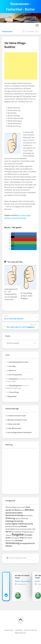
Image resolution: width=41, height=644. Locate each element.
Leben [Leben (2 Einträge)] (30, 529)
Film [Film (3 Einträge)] (15, 521)
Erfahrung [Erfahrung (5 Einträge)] (10, 518)
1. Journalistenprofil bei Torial (18, 362)
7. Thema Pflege (13, 392)
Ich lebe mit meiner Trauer (17, 416)
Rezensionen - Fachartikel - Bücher (21, 7)
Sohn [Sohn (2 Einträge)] (26, 538)
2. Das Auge (12, 366)
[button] (13, 234)
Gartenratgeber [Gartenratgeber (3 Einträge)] (12, 524)
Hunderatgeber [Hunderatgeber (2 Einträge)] (10, 529)
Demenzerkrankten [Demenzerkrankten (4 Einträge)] (14, 513)
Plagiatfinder (12, 396)
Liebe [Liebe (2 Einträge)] (34, 529)
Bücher (17, 581)
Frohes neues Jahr (14, 424)
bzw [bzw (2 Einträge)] (21, 510)
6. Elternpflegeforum (15, 386)
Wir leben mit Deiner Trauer (17, 420)
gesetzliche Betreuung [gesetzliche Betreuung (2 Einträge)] (13, 526)
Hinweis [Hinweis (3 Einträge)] (24, 526)
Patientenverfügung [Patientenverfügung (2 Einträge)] (22, 532)
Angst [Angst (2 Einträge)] (14, 507)
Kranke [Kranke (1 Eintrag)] (18, 529)
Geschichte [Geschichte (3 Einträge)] (29, 524)
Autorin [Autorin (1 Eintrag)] (24, 507)
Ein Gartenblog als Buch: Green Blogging (27, 296)
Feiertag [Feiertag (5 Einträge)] (9, 521)
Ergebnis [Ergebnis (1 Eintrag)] (17, 519)
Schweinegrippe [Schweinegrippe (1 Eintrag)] (15, 538)
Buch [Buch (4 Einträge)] (17, 510)
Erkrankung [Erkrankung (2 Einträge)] (24, 518)
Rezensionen (7, 31)
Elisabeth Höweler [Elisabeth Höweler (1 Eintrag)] (28, 516)
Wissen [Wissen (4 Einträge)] (9, 546)
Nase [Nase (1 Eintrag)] (13, 532)
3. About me (12, 371)
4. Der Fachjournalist (15, 375)
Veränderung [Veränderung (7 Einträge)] (12, 543)
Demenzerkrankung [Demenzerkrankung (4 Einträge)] (14, 515)
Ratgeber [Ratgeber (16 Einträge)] (18, 534)
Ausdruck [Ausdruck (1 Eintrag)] (19, 507)
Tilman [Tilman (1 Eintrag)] (13, 541)
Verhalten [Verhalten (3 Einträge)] (19, 540)
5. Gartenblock (12, 379)
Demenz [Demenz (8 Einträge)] (29, 510)
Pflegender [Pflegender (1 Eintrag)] (8, 535)
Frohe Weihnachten (14, 428)
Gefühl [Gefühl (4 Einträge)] (21, 524)
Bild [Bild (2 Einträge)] (13, 510)
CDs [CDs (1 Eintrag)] (24, 510)
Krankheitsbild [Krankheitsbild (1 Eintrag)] (23, 529)
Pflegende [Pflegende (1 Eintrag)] (31, 532)
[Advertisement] (21, 66)
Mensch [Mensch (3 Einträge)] (9, 532)
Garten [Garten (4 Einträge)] (20, 521)
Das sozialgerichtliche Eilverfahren (20, 433)
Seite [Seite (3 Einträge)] (22, 538)
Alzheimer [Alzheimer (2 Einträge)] (9, 507)
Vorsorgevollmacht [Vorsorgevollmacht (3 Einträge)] (27, 543)
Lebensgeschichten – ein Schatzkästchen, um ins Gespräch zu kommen (11, 294)
